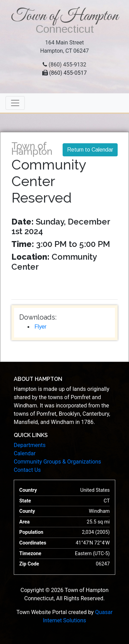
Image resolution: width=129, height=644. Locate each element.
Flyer (40, 327)
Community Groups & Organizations (57, 462)
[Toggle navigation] (15, 103)
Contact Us (27, 470)
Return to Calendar (90, 150)
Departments (30, 445)
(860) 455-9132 (67, 65)
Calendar (25, 453)
